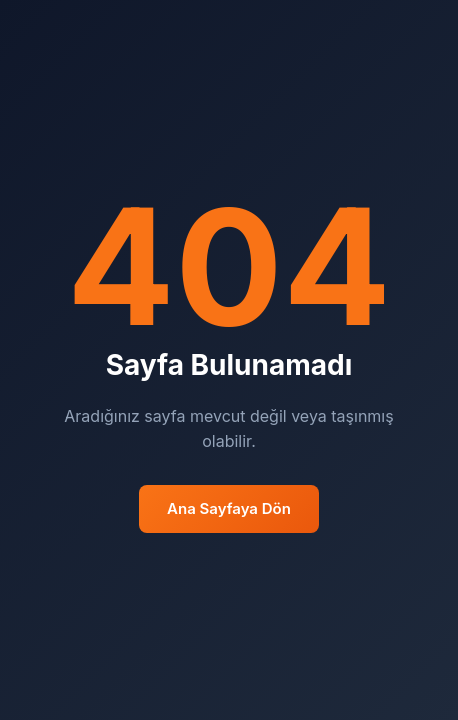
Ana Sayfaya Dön (229, 508)
